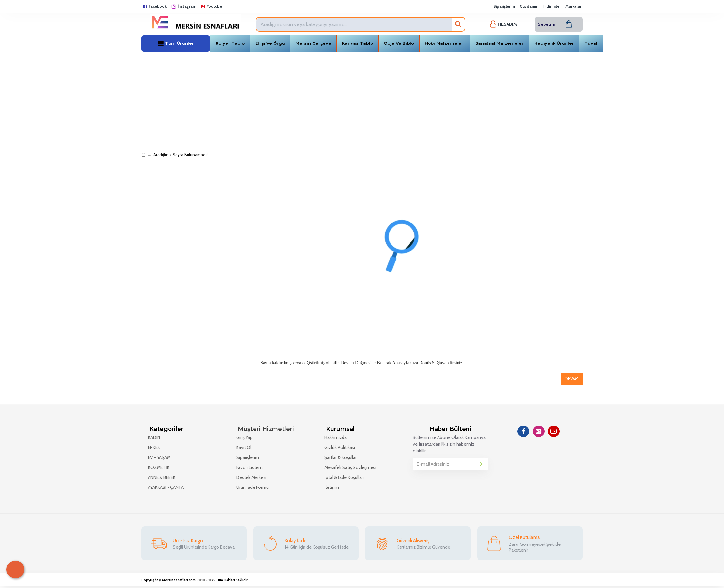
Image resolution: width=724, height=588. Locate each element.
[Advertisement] (362, 100)
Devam (572, 379)
